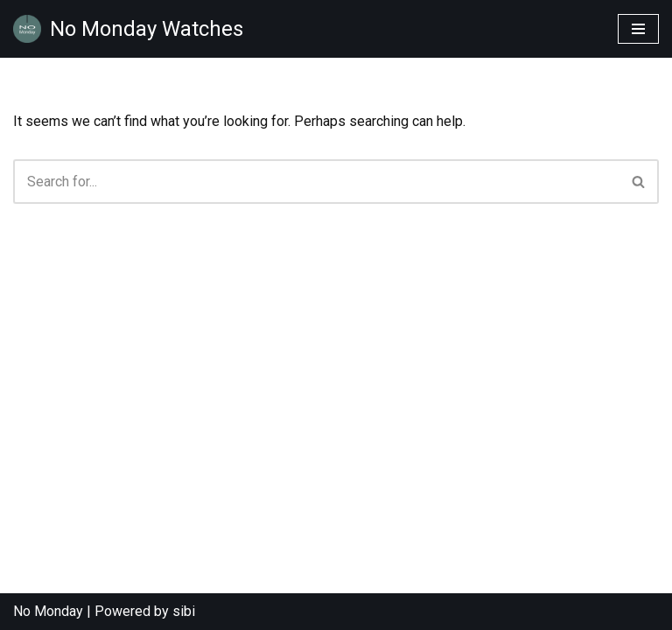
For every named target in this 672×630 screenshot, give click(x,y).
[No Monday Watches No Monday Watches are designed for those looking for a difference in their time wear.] (128, 29)
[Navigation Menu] (638, 29)
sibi (184, 611)
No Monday (48, 611)
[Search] (316, 182)
